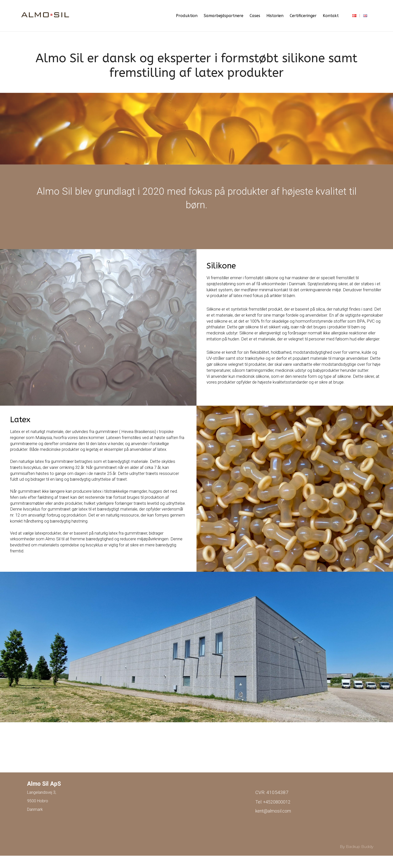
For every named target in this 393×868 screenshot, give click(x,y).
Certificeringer (303, 16)
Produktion (187, 16)
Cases (255, 16)
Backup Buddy (360, 846)
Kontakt (331, 16)
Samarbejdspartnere (224, 16)
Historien (275, 16)
